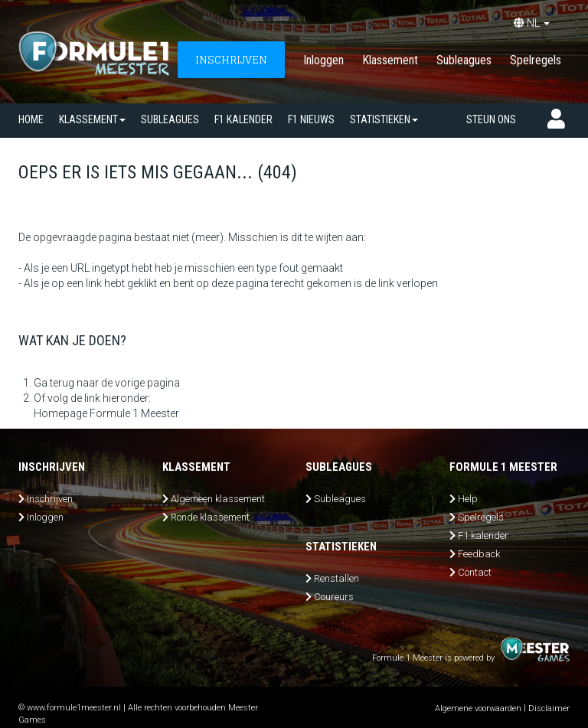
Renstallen (336, 578)
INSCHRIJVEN (231, 59)
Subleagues (464, 60)
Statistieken (384, 119)
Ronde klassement (210, 517)
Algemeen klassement (218, 499)
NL (532, 23)
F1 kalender (243, 119)
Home (31, 119)
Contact (475, 572)
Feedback (479, 554)
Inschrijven (50, 499)
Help (468, 499)
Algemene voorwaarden (478, 708)
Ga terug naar (66, 383)
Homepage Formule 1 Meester (106, 413)
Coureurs (334, 597)
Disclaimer (549, 708)
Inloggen (323, 60)
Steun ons (491, 119)
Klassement (390, 60)
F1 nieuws (311, 119)
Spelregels (536, 60)
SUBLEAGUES (170, 119)
